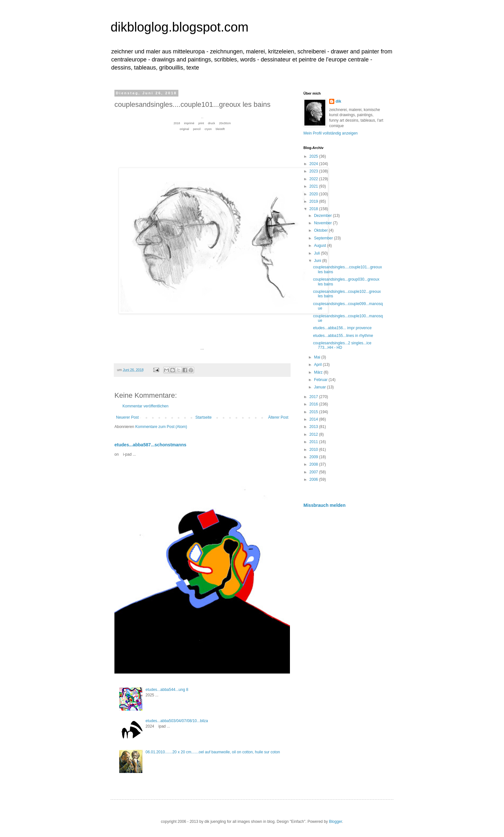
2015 (314, 412)
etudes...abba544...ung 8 (167, 690)
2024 (314, 164)
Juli (317, 253)
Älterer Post (278, 417)
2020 (314, 194)
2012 (314, 434)
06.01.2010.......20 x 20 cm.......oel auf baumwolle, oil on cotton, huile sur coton (213, 752)
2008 (314, 464)
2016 (314, 404)
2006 (314, 479)
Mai (318, 357)
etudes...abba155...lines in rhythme (343, 336)
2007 (314, 472)
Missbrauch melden (324, 505)
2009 (314, 457)
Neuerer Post (127, 417)
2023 (314, 171)
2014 (314, 419)
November (324, 223)
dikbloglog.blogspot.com (180, 27)
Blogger (335, 822)
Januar (320, 387)
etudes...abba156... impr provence (342, 328)
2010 (314, 450)
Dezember (324, 216)
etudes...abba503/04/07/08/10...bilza (177, 721)
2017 (314, 397)
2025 (314, 156)
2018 (314, 209)
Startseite (204, 417)
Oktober (321, 230)
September (324, 238)
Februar (321, 380)
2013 (314, 427)
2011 (314, 442)
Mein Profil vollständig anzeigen (331, 133)
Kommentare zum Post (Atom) (161, 427)
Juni (318, 261)
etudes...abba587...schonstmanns (150, 445)
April (318, 365)
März (319, 372)
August (321, 246)
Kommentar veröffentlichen (145, 406)
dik (338, 101)
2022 (314, 179)
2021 (314, 186)
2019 (314, 201)
